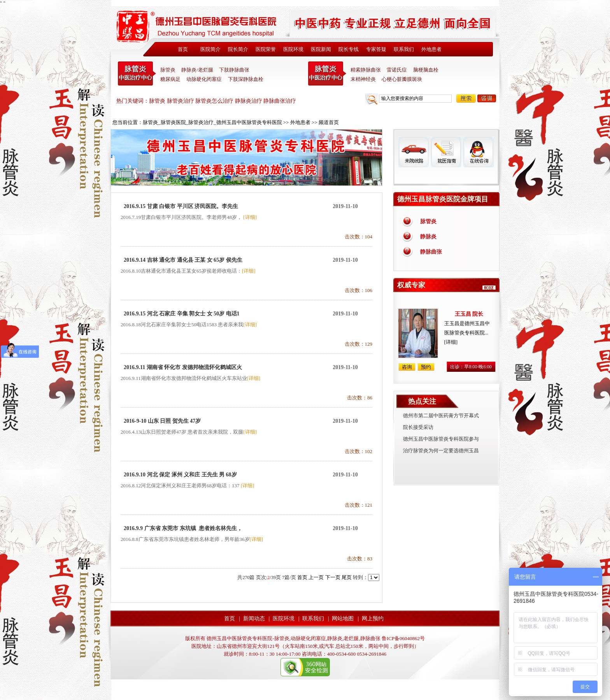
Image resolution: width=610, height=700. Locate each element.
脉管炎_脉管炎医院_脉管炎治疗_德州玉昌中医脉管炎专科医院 (212, 122)
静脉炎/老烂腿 (197, 70)
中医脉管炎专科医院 (137, 73)
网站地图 (343, 619)
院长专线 (349, 49)
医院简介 (210, 49)
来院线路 (414, 152)
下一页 (333, 577)
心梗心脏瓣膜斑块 (402, 79)
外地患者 (431, 49)
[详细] (250, 217)
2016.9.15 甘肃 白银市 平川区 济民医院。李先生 (181, 206)
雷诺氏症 (397, 70)
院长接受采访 (418, 427)
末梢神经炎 (363, 79)
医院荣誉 (266, 49)
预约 (426, 367)
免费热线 (446, 176)
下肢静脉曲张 (234, 70)
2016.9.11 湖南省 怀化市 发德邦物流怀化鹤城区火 (183, 367)
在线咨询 (478, 152)
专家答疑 (376, 49)
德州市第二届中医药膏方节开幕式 (441, 416)
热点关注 (422, 401)
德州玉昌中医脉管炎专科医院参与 (441, 439)
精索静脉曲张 (366, 70)
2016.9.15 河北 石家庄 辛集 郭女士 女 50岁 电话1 (182, 314)
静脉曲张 (431, 252)
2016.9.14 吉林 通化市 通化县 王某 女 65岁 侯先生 (183, 260)
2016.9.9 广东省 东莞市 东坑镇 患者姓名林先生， (183, 528)
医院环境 (293, 49)
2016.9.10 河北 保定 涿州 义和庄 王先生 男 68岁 (180, 475)
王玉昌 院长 (469, 314)
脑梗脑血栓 (426, 70)
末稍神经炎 (327, 73)
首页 (183, 49)
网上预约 (373, 619)
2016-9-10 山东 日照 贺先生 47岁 (162, 421)
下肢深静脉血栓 (246, 79)
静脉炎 (428, 237)
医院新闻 (321, 49)
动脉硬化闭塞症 (204, 79)
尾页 (347, 577)
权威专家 (411, 285)
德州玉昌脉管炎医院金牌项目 (443, 199)
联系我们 (404, 49)
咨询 (487, 98)
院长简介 (238, 49)
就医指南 (446, 152)
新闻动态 (254, 619)
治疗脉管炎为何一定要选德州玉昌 (441, 451)
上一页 (316, 577)
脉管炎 (168, 70)
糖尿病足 (170, 79)
